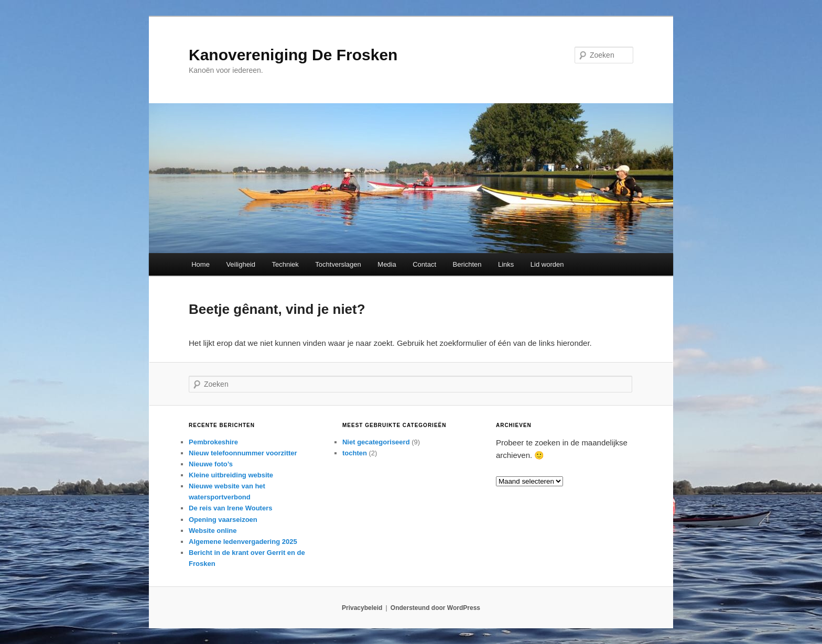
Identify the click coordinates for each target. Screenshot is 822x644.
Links (506, 264)
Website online (213, 531)
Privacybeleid (362, 608)
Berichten (467, 264)
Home (201, 264)
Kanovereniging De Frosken (293, 55)
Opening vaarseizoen (223, 520)
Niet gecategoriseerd (376, 442)
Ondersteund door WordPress (435, 608)
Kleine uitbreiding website (231, 475)
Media (387, 264)
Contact (424, 264)
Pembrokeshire (213, 442)
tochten (355, 453)
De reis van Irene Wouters (230, 508)
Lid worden (547, 264)
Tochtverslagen (338, 264)
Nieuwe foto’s (211, 464)
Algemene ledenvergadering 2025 (243, 542)
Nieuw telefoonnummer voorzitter (243, 453)
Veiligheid (241, 264)
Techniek (285, 264)
